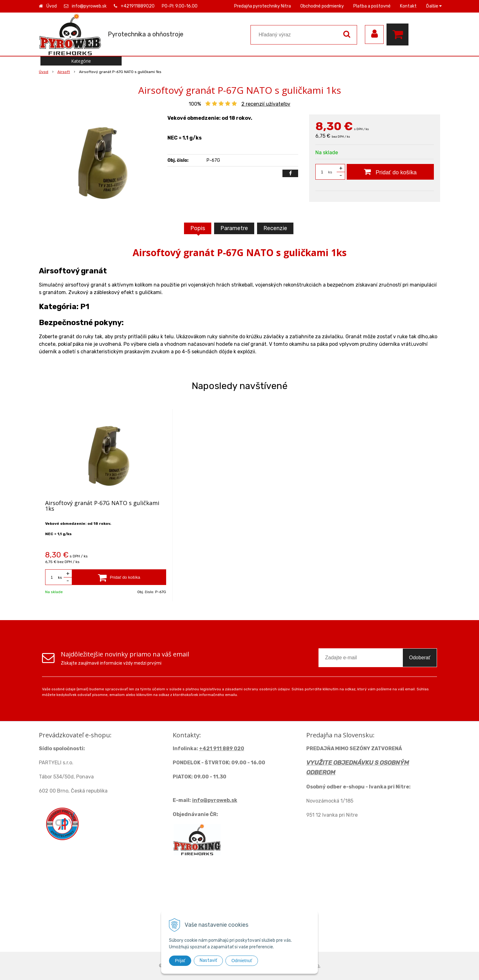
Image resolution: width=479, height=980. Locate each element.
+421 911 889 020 (222, 748)
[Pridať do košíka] (390, 172)
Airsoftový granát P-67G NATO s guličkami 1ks (102, 506)
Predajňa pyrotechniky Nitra (263, 6)
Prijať (180, 961)
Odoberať (420, 658)
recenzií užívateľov (266, 104)
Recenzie (275, 228)
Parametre (234, 228)
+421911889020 (138, 6)
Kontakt (408, 6)
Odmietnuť (242, 961)
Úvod (52, 6)
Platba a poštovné (372, 6)
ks (330, 172)
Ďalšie (434, 6)
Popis (198, 228)
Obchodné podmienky (322, 6)
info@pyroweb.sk (89, 6)
